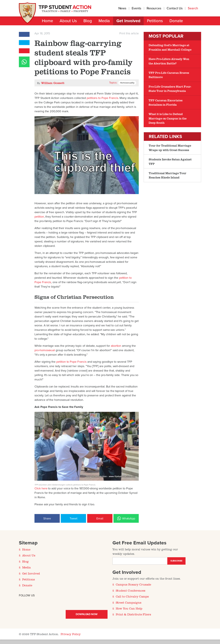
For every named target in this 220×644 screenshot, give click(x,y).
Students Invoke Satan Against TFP (170, 161)
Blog (88, 21)
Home (47, 21)
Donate (176, 21)
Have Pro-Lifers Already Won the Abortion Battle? (169, 61)
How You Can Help (129, 608)
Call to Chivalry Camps (132, 596)
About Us (68, 21)
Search (193, 8)
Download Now (87, 614)
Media (104, 21)
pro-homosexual (45, 350)
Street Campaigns (129, 602)
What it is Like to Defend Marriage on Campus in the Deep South (168, 118)
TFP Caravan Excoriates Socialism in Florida (166, 102)
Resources (154, 8)
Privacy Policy (71, 634)
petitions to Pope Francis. (103, 98)
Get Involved (128, 21)
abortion (116, 346)
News (122, 8)
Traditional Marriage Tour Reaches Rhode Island (168, 175)
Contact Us (175, 8)
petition (39, 217)
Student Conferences (131, 590)
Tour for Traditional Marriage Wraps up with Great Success (170, 148)
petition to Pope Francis (71, 362)
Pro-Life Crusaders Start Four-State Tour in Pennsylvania (170, 89)
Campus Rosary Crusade (133, 584)
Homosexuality (127, 83)
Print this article (129, 33)
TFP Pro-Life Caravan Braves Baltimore (169, 75)
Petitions (155, 21)
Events (136, 8)
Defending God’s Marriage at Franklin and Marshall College (170, 47)
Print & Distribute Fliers (133, 614)
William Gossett (53, 83)
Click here (41, 488)
